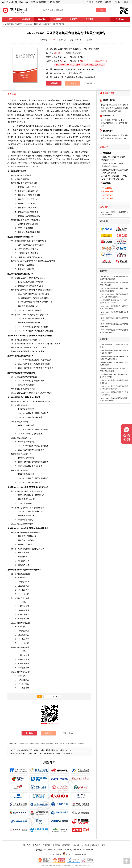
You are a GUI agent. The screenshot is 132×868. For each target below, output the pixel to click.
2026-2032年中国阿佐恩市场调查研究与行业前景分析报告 (45, 24)
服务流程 (108, 2)
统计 (41, 290)
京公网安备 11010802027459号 (75, 854)
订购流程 (46, 845)
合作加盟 (76, 845)
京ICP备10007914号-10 (54, 854)
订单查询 (120, 19)
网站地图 (96, 845)
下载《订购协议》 (76, 73)
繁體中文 (105, 845)
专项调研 (58, 19)
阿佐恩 (14, 100)
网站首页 (90, 2)
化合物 (30, 141)
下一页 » (55, 696)
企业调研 (89, 19)
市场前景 (60, 163)
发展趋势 (85, 156)
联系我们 (99, 2)
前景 (50, 261)
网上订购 (29, 733)
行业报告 (42, 19)
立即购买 (54, 83)
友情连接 (86, 845)
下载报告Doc (90, 83)
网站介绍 (27, 845)
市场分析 (39, 257)
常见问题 (56, 845)
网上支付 (120, 170)
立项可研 (74, 19)
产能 (78, 119)
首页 (10, 19)
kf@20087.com (59, 73)
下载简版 (89, 40)
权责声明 (66, 845)
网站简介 (118, 2)
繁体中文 (127, 2)
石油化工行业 (19, 24)
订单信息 (114, 166)
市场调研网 (9, 24)
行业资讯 (26, 19)
